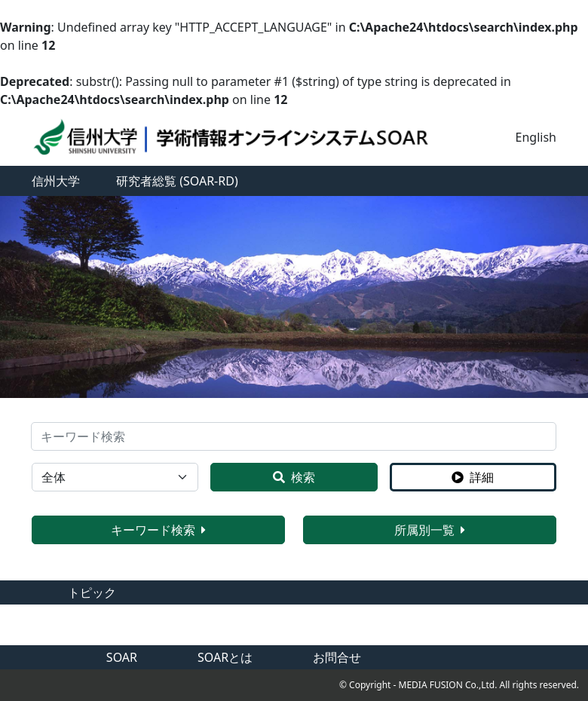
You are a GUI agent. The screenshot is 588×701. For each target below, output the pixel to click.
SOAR (122, 657)
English (536, 137)
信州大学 (56, 181)
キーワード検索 (158, 530)
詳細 (473, 477)
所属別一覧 (430, 530)
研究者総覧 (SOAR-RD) (177, 181)
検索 (294, 477)
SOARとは (225, 657)
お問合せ (337, 657)
